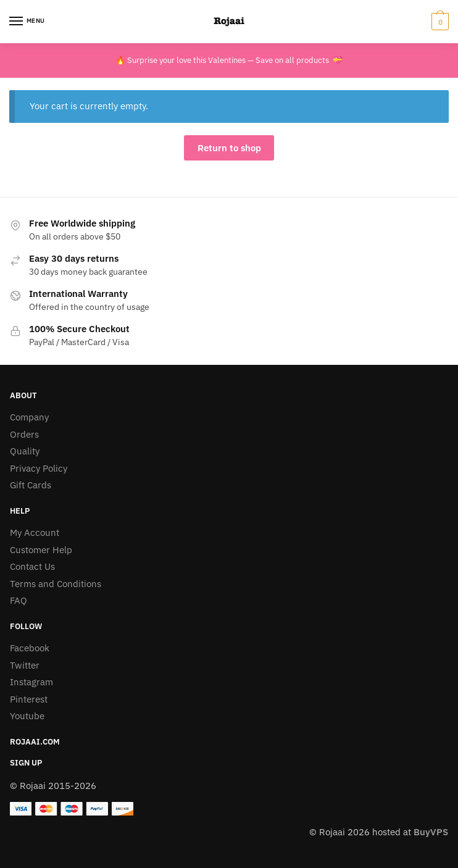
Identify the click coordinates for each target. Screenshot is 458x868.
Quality (25, 451)
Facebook (30, 648)
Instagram (31, 682)
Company (29, 417)
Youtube (27, 716)
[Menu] (28, 22)
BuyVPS (431, 832)
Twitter (25, 665)
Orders (24, 434)
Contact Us (32, 566)
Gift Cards (31, 485)
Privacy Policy (39, 468)
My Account (35, 532)
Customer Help (41, 550)
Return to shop (229, 148)
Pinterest (29, 699)
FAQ (19, 600)
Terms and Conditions (56, 584)
